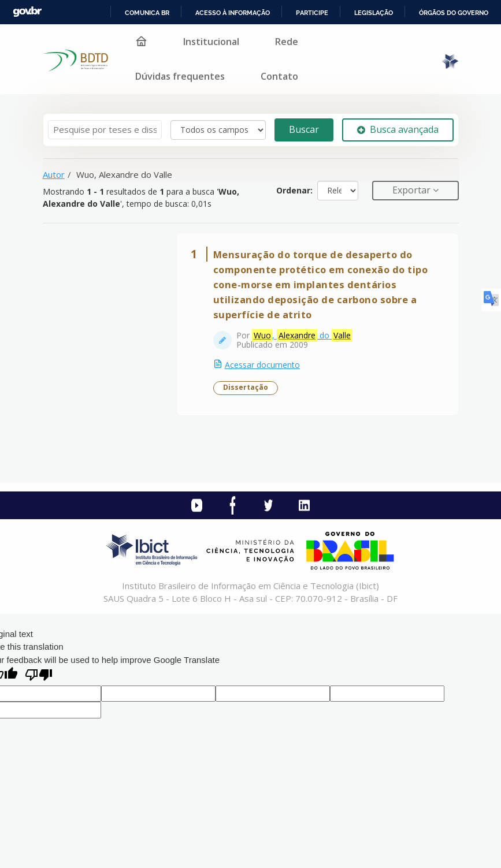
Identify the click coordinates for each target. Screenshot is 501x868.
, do (303, 336)
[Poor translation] (39, 677)
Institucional (211, 42)
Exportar (413, 190)
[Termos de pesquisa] (105, 130)
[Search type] (218, 130)
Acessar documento (263, 365)
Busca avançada (398, 129)
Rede (287, 42)
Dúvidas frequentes (180, 76)
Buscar (304, 129)
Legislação (374, 13)
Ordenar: (294, 190)
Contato (279, 76)
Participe (312, 13)
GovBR (27, 12)
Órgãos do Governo (454, 13)
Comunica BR (147, 13)
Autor (54, 174)
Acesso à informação (233, 13)
